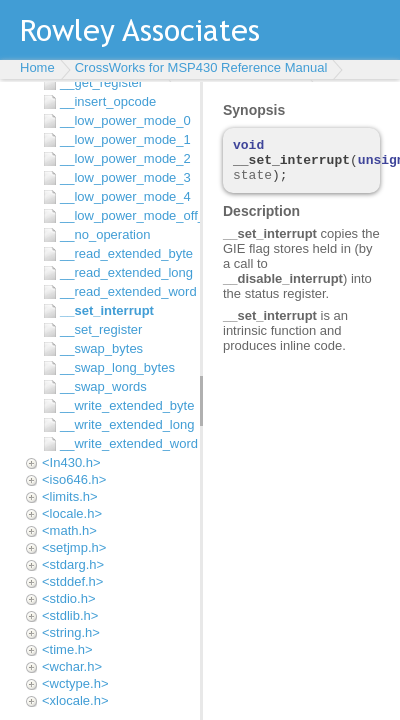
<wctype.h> (75, 683)
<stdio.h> (69, 598)
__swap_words (103, 386)
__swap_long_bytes (117, 367)
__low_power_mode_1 (125, 139)
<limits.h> (70, 496)
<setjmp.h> (74, 547)
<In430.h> (71, 462)
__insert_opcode (108, 101)
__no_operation (105, 234)
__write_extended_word (125, 443)
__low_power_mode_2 (125, 158)
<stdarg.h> (73, 564)
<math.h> (69, 530)
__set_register (101, 329)
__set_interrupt (107, 310)
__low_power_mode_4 (125, 196)
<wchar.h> (72, 666)
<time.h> (67, 649)
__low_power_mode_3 (125, 177)
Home (37, 67)
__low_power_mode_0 (125, 120)
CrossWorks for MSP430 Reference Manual (201, 67)
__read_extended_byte (125, 253)
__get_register (101, 82)
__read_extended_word (125, 291)
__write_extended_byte (125, 405)
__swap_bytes (101, 348)
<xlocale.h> (75, 700)
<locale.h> (72, 513)
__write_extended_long (125, 424)
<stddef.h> (72, 581)
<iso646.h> (74, 479)
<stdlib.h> (70, 615)
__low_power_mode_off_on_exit (125, 215)
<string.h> (71, 632)
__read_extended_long (125, 272)
